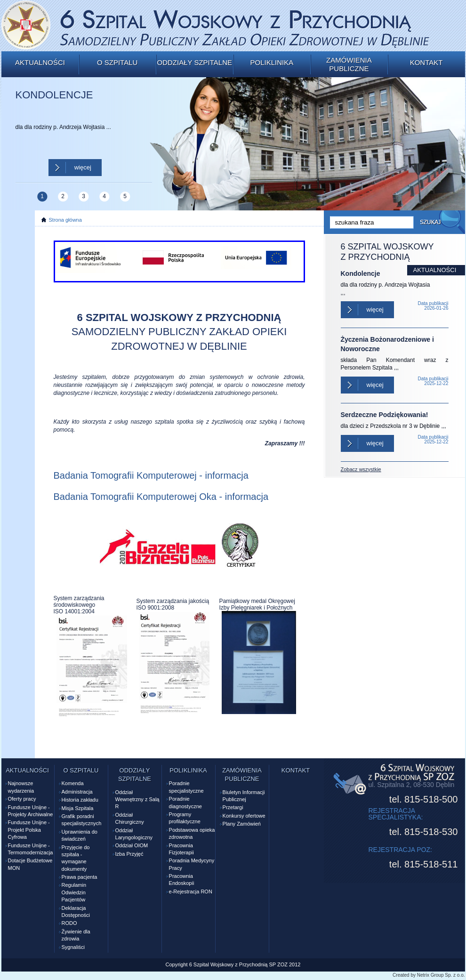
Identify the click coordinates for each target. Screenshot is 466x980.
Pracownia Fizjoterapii (181, 849)
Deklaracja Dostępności (76, 912)
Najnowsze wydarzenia (21, 787)
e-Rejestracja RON (191, 892)
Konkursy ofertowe (244, 816)
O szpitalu (117, 62)
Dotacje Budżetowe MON (30, 864)
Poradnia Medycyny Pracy (192, 864)
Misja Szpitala (78, 808)
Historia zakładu (80, 800)
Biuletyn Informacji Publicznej (244, 796)
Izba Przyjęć (129, 854)
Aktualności (40, 62)
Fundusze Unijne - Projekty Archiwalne (31, 811)
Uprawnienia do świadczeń (80, 835)
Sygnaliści (73, 947)
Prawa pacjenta (80, 877)
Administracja (77, 792)
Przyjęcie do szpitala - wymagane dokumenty (76, 858)
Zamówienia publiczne (349, 64)
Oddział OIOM (132, 845)
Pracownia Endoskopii (182, 880)
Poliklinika (272, 62)
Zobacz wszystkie (361, 469)
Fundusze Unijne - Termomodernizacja (31, 849)
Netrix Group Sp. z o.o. (441, 975)
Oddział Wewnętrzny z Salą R (137, 799)
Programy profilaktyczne (185, 818)
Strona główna (65, 220)
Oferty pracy (22, 799)
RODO (69, 923)
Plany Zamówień (242, 824)
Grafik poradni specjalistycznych (82, 820)
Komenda (73, 783)
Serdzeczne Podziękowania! (385, 415)
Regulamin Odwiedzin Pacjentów (74, 892)
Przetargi (233, 807)
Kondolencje (361, 273)
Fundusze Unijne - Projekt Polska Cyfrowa (29, 830)
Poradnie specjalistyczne (186, 787)
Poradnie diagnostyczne (185, 802)
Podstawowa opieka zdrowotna (192, 833)
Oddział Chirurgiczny (130, 818)
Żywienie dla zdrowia (76, 935)
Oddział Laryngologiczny (134, 834)
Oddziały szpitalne (194, 62)
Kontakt (426, 62)
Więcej (83, 167)
